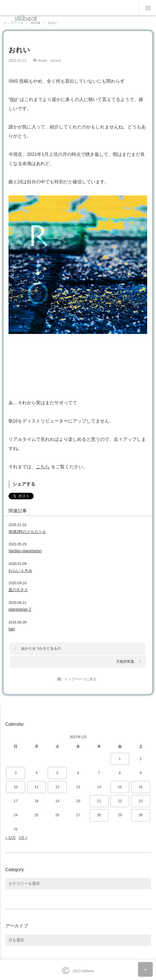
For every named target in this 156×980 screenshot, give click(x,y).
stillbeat (26, 18)
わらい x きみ (20, 571)
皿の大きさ (18, 590)
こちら (43, 467)
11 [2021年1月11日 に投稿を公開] (36, 787)
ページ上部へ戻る (145, 969)
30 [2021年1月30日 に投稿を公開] (141, 815)
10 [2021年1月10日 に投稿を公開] (16, 787)
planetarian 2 (20, 609)
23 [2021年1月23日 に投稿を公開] (141, 801)
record (55, 60)
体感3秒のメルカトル (27, 532)
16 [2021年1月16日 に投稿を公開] (141, 787)
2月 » (23, 838)
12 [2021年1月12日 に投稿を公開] (57, 787)
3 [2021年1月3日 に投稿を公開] (16, 773)
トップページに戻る (80, 679)
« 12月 (10, 838)
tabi (12, 629)
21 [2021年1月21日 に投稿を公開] (99, 801)
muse (42, 60)
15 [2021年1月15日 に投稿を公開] (120, 787)
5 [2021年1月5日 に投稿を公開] (57, 773)
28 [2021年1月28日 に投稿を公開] (99, 815)
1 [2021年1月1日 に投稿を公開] (120, 759)
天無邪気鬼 (125, 661)
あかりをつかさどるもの (41, 648)
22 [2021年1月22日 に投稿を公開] (120, 801)
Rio (14, 99)
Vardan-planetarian (25, 551)
